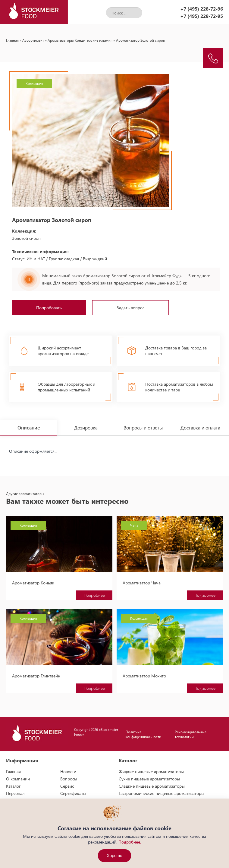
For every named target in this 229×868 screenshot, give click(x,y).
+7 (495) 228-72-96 (202, 9)
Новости (68, 772)
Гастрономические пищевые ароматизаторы (162, 793)
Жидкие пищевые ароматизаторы (151, 772)
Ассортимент (33, 40)
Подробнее (94, 595)
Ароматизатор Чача (142, 583)
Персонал (15, 793)
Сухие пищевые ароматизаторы (149, 779)
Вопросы (69, 779)
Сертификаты (73, 793)
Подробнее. (130, 842)
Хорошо (114, 856)
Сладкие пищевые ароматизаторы (152, 786)
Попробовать (49, 308)
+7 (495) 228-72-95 (202, 16)
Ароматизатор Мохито (144, 676)
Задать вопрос (130, 308)
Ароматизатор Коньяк (33, 583)
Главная (12, 40)
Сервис (67, 786)
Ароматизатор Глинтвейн (36, 676)
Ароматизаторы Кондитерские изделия (80, 40)
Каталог (13, 786)
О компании (18, 779)
